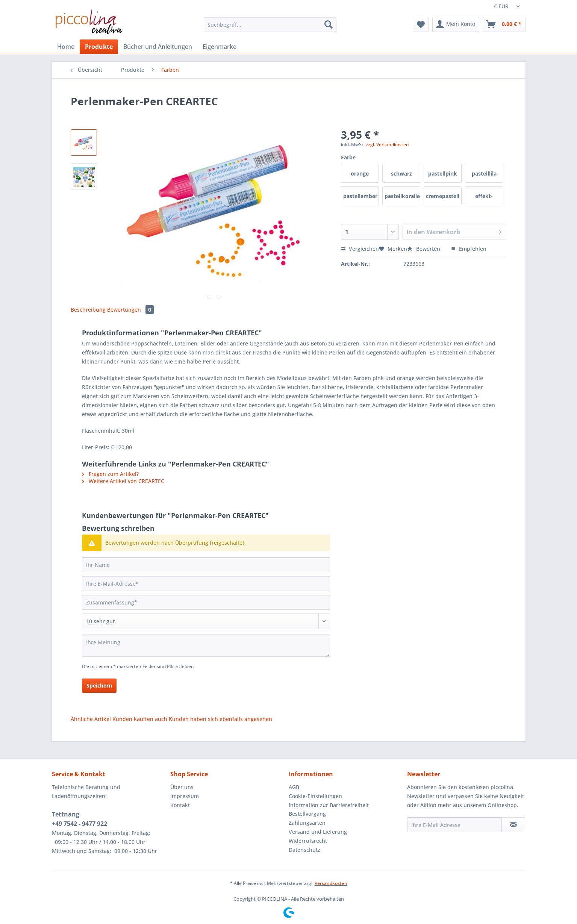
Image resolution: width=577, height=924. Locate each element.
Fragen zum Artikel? (110, 474)
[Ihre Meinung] (206, 646)
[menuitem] (270, 28)
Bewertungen (130, 310)
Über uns (182, 787)
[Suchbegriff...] (270, 24)
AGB (294, 787)
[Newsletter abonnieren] (513, 825)
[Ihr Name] (206, 565)
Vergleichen (360, 249)
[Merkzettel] (421, 24)
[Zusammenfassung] (206, 602)
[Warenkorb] (504, 24)
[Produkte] (99, 47)
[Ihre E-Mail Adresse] (454, 825)
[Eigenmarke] (220, 47)
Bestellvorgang (307, 814)
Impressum (185, 796)
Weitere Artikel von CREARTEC (123, 481)
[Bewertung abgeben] (206, 621)
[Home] (66, 47)
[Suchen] (329, 24)
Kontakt (180, 805)
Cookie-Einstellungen (315, 796)
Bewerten (424, 249)
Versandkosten (331, 883)
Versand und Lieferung (318, 832)
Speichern (99, 685)
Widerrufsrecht (308, 841)
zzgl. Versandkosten (387, 145)
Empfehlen (469, 249)
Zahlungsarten (307, 823)
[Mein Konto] (456, 24)
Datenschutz (304, 850)
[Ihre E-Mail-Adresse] (206, 583)
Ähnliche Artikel (91, 719)
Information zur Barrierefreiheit (329, 805)
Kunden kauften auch (140, 719)
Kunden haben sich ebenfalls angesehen (220, 719)
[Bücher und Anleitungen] (158, 47)
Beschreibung (88, 310)
